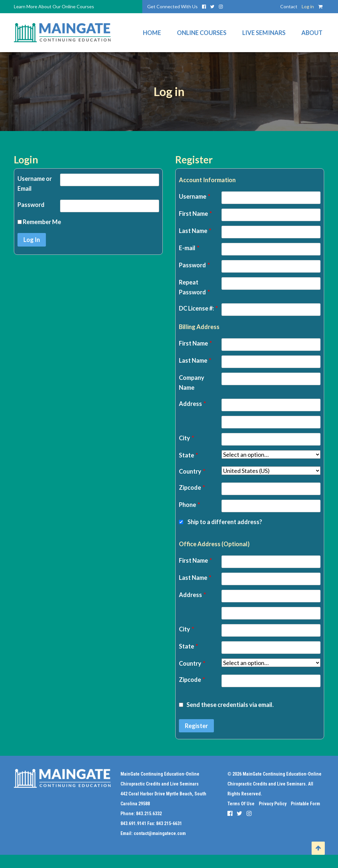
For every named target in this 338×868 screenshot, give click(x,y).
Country (192, 471)
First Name (195, 214)
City (186, 438)
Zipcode (192, 487)
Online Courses (202, 33)
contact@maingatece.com (160, 833)
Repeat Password (194, 287)
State (188, 455)
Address (192, 404)
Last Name (195, 231)
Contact (289, 6)
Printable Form (305, 804)
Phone (189, 505)
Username (195, 196)
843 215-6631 (169, 823)
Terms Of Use (241, 804)
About (312, 33)
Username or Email (35, 184)
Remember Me (39, 222)
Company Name (192, 383)
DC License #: (198, 308)
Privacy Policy (273, 804)
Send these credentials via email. (226, 705)
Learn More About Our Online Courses (54, 6)
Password (31, 205)
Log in (308, 6)
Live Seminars (264, 33)
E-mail (189, 248)
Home (152, 33)
